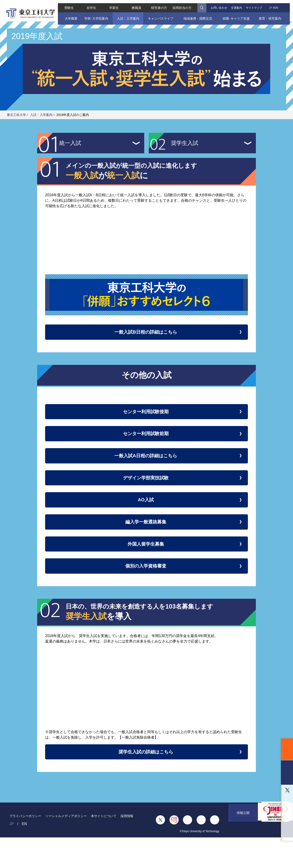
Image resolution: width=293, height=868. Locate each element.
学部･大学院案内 (94, 15)
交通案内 (238, 5)
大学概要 (68, 15)
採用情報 (127, 846)
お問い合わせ (220, 5)
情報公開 (243, 850)
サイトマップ (256, 5)
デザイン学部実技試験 (146, 491)
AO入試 (146, 516)
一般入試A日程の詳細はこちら (146, 466)
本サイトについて (104, 846)
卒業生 (113, 5)
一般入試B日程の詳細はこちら (146, 333)
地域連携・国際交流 (198, 15)
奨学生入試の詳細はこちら (147, 780)
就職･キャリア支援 (238, 15)
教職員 (136, 5)
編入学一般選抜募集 (146, 542)
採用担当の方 (183, 5)
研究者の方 (159, 5)
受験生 (66, 5)
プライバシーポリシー (25, 846)
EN (279, 5)
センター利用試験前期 (147, 441)
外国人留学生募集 (146, 567)
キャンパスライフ (160, 15)
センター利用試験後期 (147, 416)
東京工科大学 (16, 115)
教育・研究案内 (273, 15)
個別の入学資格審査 (147, 592)
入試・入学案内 (127, 15)
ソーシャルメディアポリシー (66, 846)
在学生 (89, 5)
